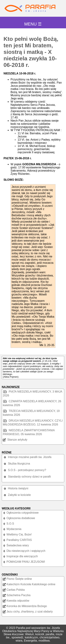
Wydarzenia (12, 529)
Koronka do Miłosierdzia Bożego (25, 606)
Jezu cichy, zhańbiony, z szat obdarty (28, 612)
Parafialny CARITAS (17, 540)
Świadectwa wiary (16, 545)
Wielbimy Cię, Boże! (17, 534)
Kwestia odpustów (16, 601)
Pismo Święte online (17, 579)
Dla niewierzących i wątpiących (24, 551)
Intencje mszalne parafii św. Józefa (27, 457)
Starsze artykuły (15, 440)
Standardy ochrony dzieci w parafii (27, 477)
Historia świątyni (16, 488)
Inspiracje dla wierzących (20, 556)
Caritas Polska (14, 590)
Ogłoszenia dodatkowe (19, 518)
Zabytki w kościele (17, 495)
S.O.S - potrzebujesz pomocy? (24, 470)
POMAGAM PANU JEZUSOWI (24, 562)
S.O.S (8, 524)
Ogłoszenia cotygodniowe (21, 513)
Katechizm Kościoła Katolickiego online (29, 584)
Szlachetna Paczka (17, 595)
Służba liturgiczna (16, 464)
